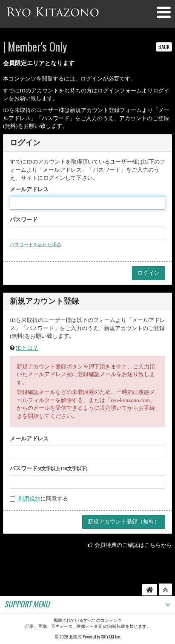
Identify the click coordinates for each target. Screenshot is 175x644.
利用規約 (29, 499)
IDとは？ (27, 348)
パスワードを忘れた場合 (36, 244)
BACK (164, 47)
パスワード (24, 220)
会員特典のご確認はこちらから (133, 545)
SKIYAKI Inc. (111, 637)
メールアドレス (29, 189)
